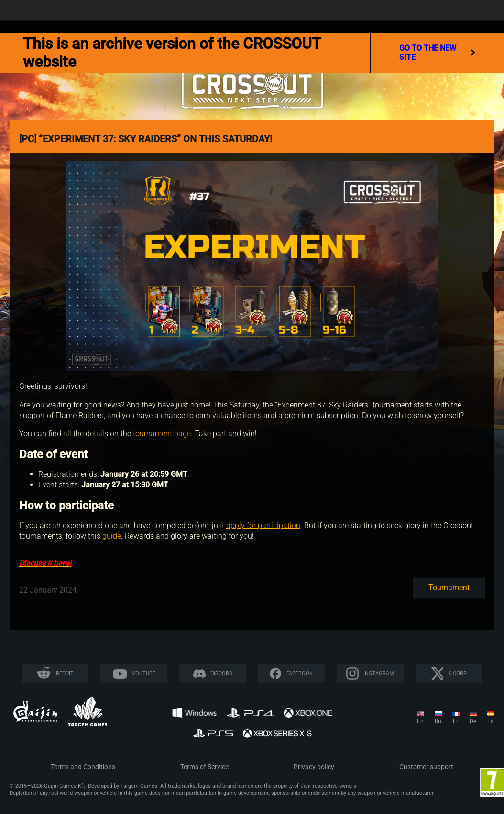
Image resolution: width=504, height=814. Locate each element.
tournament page (162, 434)
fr (455, 721)
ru (438, 721)
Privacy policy (314, 767)
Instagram (379, 674)
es (490, 721)
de (473, 721)
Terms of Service (204, 767)
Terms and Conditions (83, 767)
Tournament (449, 588)
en (420, 721)
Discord (221, 674)
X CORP (457, 674)
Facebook (300, 674)
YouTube (144, 674)
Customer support (426, 767)
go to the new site (437, 53)
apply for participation (263, 525)
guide (112, 536)
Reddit (65, 674)
